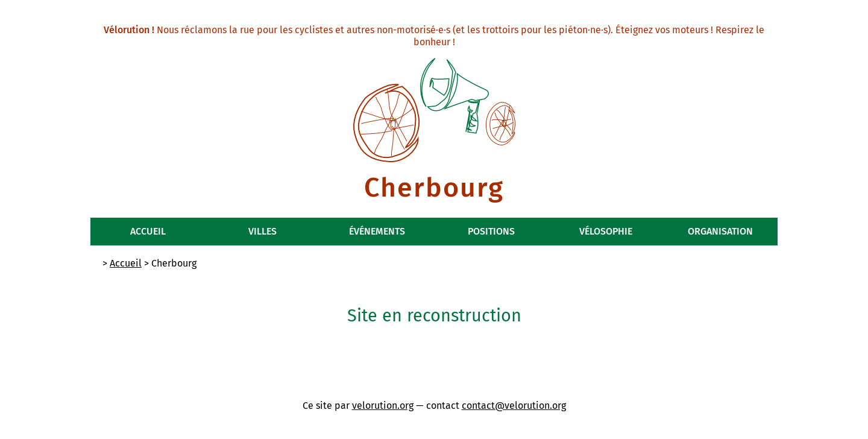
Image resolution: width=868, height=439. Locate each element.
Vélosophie (606, 231)
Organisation (720, 231)
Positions (491, 231)
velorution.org (383, 406)
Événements (377, 231)
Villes (263, 231)
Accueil (148, 231)
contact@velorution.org (514, 406)
